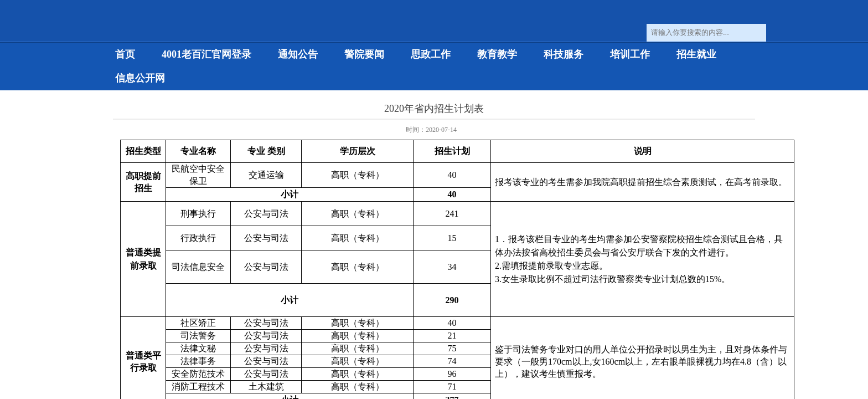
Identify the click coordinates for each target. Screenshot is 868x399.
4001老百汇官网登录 (206, 54)
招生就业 (696, 54)
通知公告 (298, 54)
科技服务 (564, 54)
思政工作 (431, 54)
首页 (125, 54)
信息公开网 (140, 78)
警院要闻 (364, 54)
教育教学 (497, 54)
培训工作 (630, 54)
